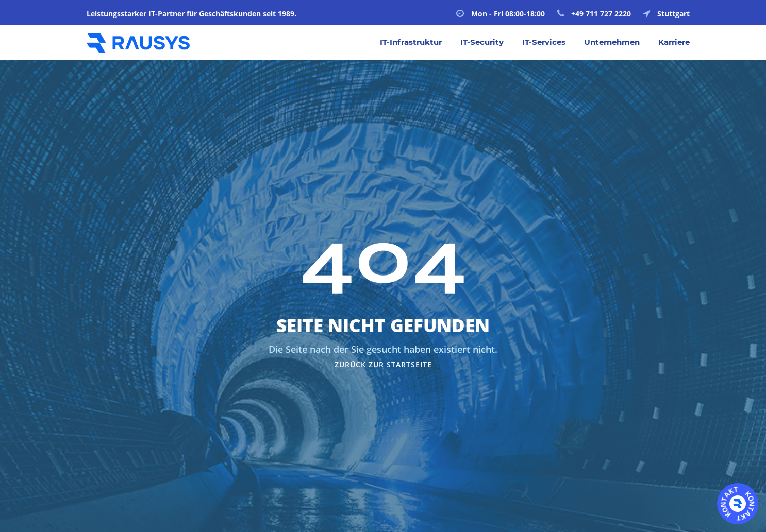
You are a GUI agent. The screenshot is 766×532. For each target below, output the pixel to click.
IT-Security (482, 42)
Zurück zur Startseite (383, 364)
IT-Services (544, 42)
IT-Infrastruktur (411, 42)
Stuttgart (667, 14)
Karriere (674, 42)
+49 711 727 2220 (594, 14)
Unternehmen (612, 42)
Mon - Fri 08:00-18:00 (501, 14)
